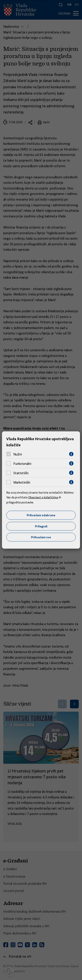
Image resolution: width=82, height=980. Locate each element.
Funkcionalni (22, 464)
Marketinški (22, 482)
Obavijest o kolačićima (43, 497)
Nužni (18, 454)
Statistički (21, 473)
